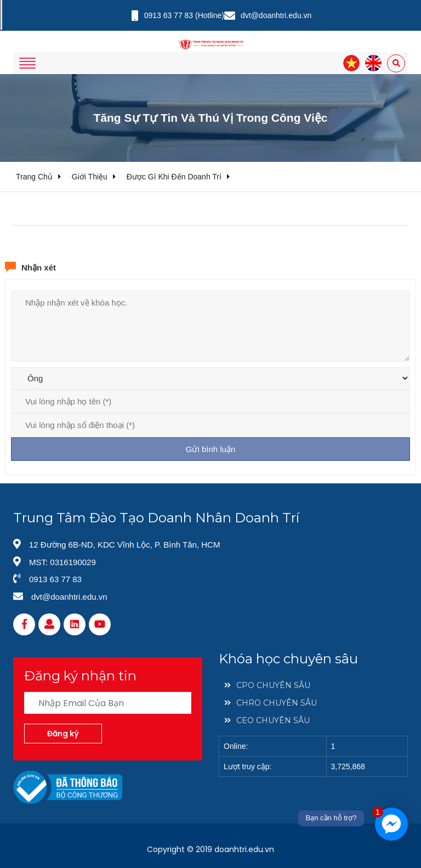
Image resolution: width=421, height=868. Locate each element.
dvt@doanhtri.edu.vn (276, 15)
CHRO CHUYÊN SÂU (271, 703)
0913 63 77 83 (169, 15)
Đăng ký (63, 734)
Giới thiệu (90, 177)
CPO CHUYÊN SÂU (267, 685)
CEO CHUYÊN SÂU (267, 720)
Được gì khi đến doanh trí (174, 177)
